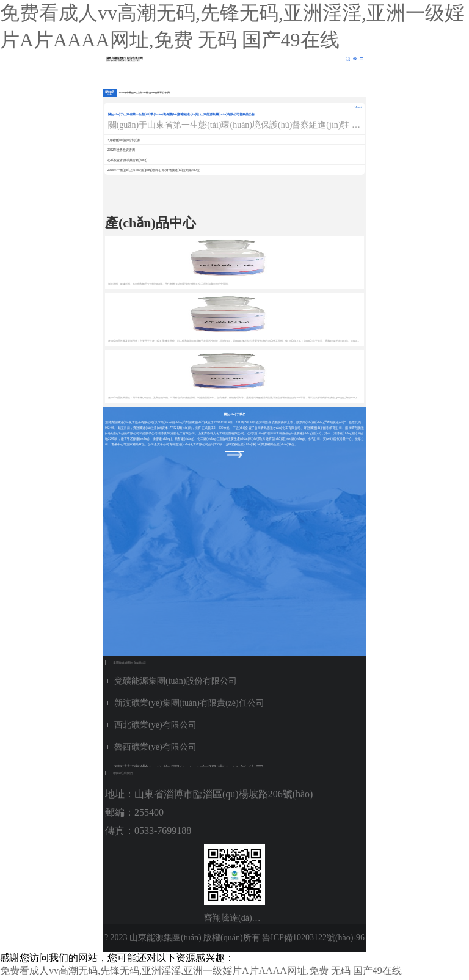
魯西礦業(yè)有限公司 (155, 747)
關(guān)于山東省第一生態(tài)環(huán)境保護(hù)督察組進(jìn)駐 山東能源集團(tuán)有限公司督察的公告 (181, 114)
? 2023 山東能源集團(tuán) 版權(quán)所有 (182, 938)
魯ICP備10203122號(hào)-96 (313, 938)
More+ (358, 107)
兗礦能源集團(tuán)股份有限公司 (176, 681)
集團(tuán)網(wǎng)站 (355, 59)
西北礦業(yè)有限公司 (155, 725)
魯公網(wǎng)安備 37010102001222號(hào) (234, 966)
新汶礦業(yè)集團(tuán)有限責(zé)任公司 (189, 703)
